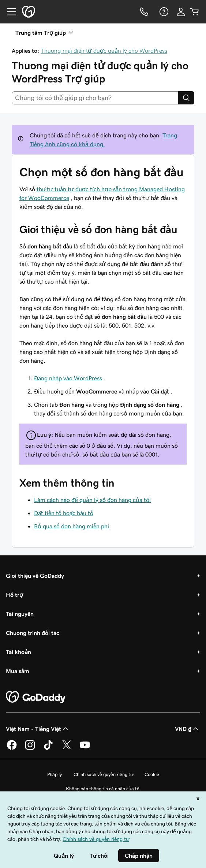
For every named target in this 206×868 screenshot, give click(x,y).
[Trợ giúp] (163, 12)
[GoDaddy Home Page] (36, 697)
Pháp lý (55, 774)
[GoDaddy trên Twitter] (67, 749)
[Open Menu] (9, 12)
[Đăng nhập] (181, 12)
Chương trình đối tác (33, 633)
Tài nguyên (20, 614)
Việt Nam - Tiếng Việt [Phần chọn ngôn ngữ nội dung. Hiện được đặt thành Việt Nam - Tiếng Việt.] (38, 729)
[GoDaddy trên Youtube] (85, 749)
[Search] (186, 98)
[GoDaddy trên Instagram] (30, 749)
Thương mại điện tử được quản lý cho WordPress (104, 51)
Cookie (152, 774)
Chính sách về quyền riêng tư (103, 774)
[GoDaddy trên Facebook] (12, 749)
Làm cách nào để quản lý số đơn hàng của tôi (92, 500)
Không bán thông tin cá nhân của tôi (103, 789)
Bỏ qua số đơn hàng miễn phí (72, 526)
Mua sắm (18, 671)
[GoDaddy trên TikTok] (48, 749)
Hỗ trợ (14, 595)
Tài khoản (18, 652)
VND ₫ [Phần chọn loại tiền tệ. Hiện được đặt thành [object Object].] (188, 729)
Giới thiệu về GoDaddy (35, 576)
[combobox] (95, 98)
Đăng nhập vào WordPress (68, 378)
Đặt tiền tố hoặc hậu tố (64, 513)
